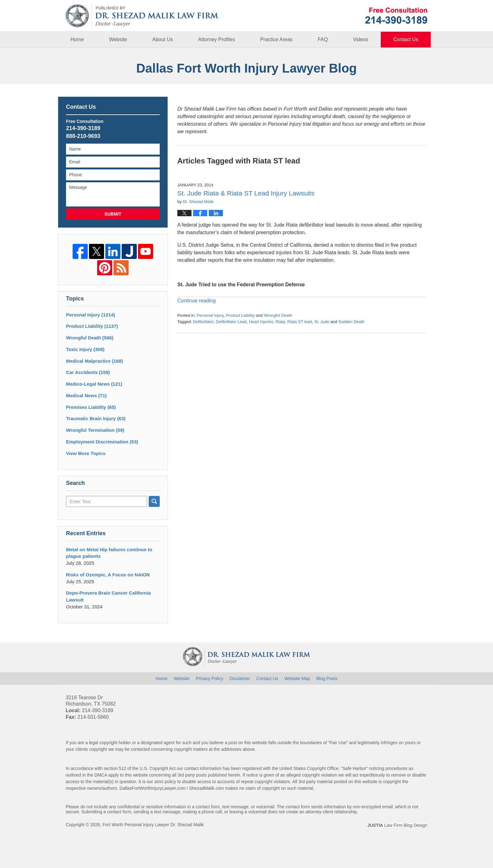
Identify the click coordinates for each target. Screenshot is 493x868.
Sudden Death (351, 322)
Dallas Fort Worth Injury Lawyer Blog (142, 16)
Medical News (86, 396)
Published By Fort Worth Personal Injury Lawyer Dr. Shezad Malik (396, 16)
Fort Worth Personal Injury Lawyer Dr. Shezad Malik (153, 825)
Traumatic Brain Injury (96, 418)
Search (154, 501)
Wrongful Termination (95, 430)
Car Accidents (88, 372)
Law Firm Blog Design (397, 825)
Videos (361, 39)
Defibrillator (203, 322)
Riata (280, 322)
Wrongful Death (278, 315)
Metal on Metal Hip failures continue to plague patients (109, 553)
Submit (113, 214)
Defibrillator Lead (231, 322)
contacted (140, 749)
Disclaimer (240, 678)
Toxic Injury (85, 349)
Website (118, 39)
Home (77, 39)
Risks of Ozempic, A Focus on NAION (108, 575)
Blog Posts (327, 678)
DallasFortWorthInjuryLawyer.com (152, 788)
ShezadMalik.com (207, 788)
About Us (163, 39)
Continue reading (197, 301)
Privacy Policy (210, 678)
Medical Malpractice (94, 361)
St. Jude (322, 322)
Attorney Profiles (216, 39)
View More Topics (86, 453)
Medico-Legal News (94, 384)
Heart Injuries (261, 322)
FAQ (323, 39)
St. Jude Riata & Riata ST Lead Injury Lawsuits (246, 193)
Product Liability (240, 315)
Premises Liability (91, 407)
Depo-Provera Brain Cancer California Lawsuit (108, 596)
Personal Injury (210, 315)
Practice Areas (276, 39)
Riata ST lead (300, 322)
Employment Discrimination (102, 442)
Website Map (297, 678)
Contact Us (406, 39)
